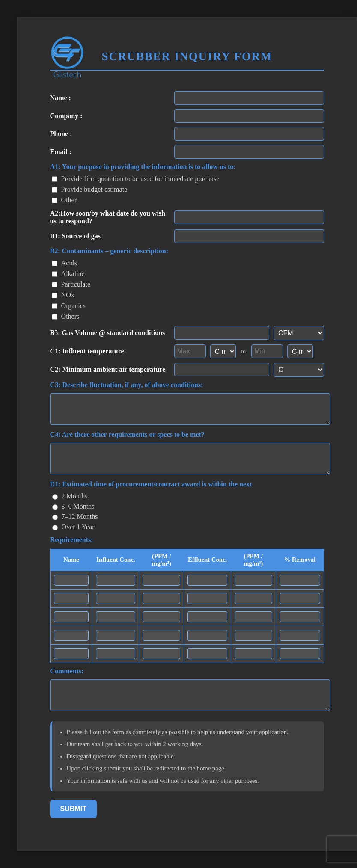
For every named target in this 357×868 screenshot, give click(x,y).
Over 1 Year (73, 527)
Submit (73, 809)
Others (66, 316)
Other (64, 200)
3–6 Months (73, 506)
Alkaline (68, 274)
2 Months (70, 496)
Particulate (71, 284)
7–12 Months (75, 517)
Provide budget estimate (90, 189)
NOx (63, 295)
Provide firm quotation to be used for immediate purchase (136, 179)
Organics (69, 306)
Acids (64, 263)
